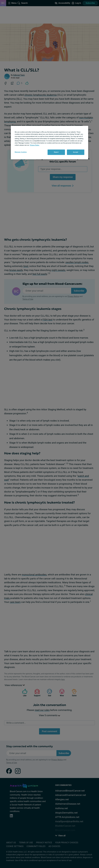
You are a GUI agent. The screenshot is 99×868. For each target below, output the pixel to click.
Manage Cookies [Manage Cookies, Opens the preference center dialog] (21, 152)
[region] (49, 143)
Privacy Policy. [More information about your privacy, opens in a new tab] (35, 145)
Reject (56, 152)
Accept (76, 152)
